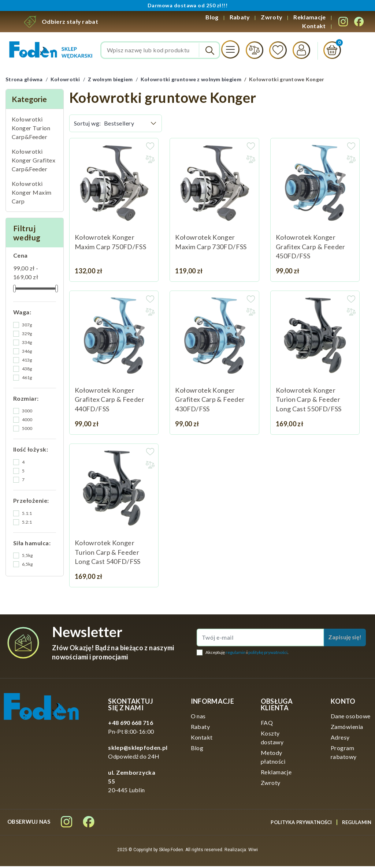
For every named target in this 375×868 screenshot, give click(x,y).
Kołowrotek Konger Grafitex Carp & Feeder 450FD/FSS (311, 248)
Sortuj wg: (88, 125)
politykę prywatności (268, 654)
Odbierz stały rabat (70, 21)
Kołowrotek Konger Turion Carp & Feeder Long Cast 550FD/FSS (309, 401)
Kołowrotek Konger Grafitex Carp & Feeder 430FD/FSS (210, 401)
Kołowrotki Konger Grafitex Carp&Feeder (34, 162)
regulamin (236, 654)
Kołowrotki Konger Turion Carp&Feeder (31, 129)
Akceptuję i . (247, 654)
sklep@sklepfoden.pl (138, 749)
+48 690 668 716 (131, 724)
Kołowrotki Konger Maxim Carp (32, 194)
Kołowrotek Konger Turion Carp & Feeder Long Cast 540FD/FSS (108, 554)
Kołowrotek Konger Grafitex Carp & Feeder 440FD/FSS (109, 401)
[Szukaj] (160, 51)
